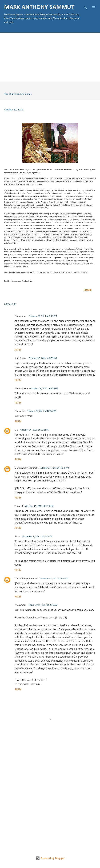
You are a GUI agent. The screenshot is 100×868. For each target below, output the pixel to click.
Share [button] (88, 290)
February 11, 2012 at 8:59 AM (43, 605)
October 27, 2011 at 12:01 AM (54, 468)
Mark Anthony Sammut (39, 7)
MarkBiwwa (20, 358)
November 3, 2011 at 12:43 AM (37, 537)
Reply (18, 350)
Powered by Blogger (50, 858)
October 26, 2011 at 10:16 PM (41, 411)
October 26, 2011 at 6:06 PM (43, 358)
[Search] (85, 6)
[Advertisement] (50, 57)
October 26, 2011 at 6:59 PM (44, 389)
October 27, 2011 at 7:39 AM (39, 506)
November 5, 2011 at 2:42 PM (54, 579)
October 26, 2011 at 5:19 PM (43, 316)
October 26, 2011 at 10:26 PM (35, 430)
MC (16, 430)
